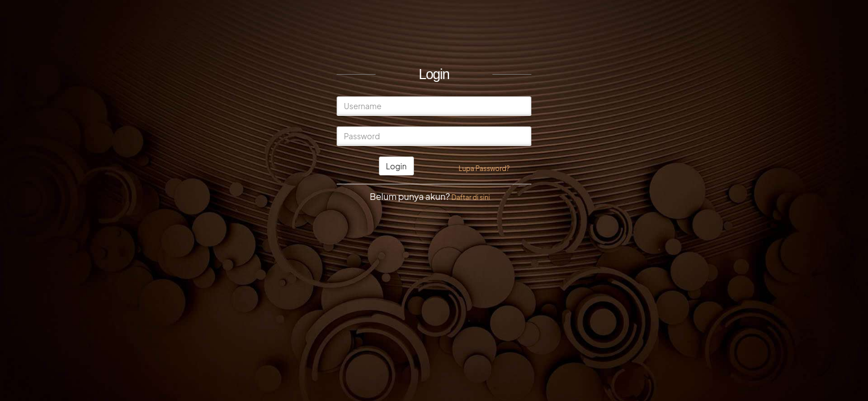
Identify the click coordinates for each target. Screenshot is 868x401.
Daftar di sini (470, 197)
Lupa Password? (484, 168)
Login (396, 166)
